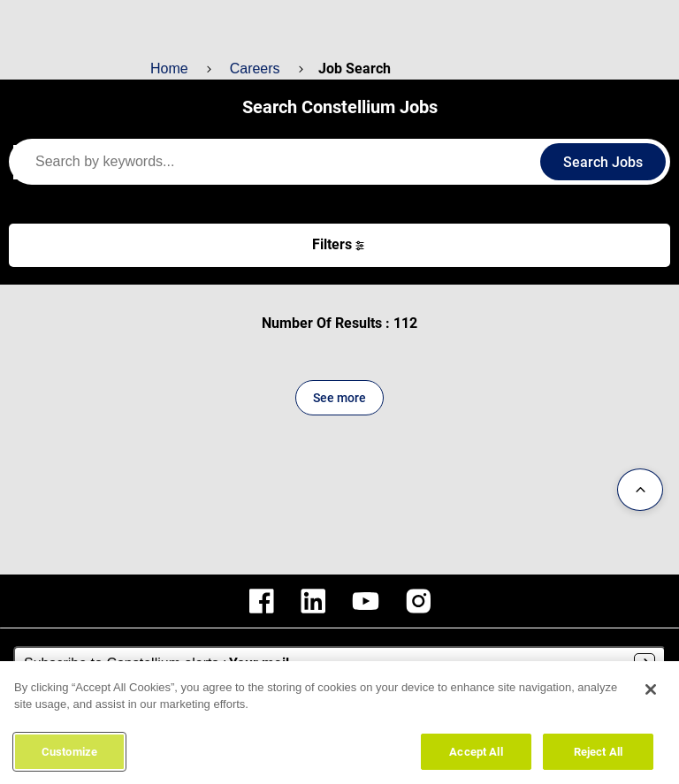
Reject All (598, 757)
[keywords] (283, 162)
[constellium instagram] (418, 601)
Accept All (476, 757)
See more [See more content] (339, 398)
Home (169, 69)
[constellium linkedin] (313, 601)
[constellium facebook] (262, 601)
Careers (252, 69)
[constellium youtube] (366, 601)
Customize (69, 757)
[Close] (651, 695)
